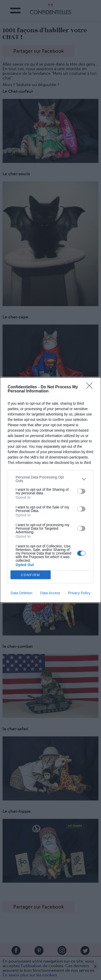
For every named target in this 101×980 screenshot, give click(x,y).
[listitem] (50, 479)
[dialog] (50, 490)
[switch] (81, 491)
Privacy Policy (79, 593)
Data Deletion (22, 593)
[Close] (91, 387)
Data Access (50, 593)
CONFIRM (31, 575)
